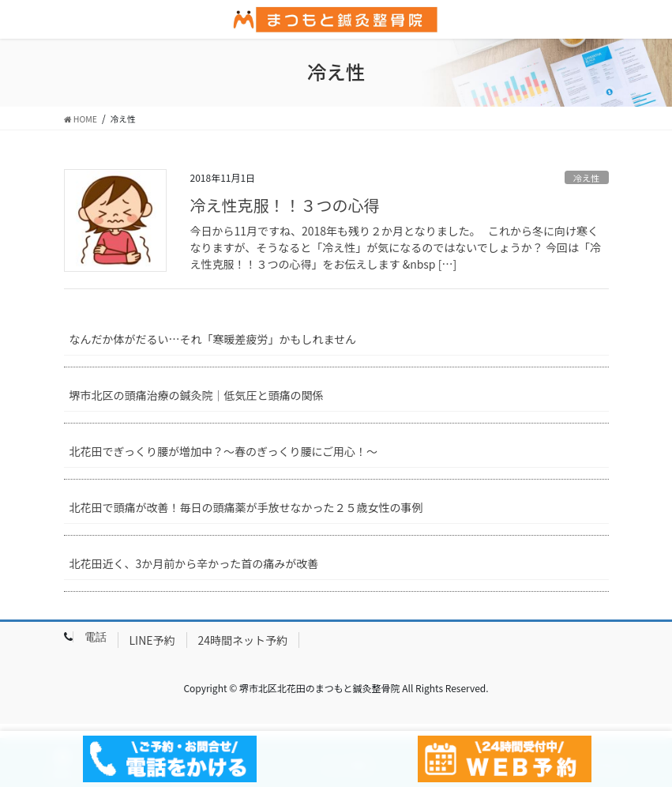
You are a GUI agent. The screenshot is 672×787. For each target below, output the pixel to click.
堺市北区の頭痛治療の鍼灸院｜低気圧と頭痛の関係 (197, 395)
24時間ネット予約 (243, 640)
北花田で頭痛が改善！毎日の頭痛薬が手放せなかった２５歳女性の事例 (246, 507)
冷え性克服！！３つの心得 (285, 205)
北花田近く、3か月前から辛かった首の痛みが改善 (194, 563)
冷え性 (587, 178)
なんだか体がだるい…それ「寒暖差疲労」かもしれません (213, 339)
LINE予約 (152, 640)
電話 (96, 637)
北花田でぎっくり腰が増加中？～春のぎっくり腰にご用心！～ (224, 451)
